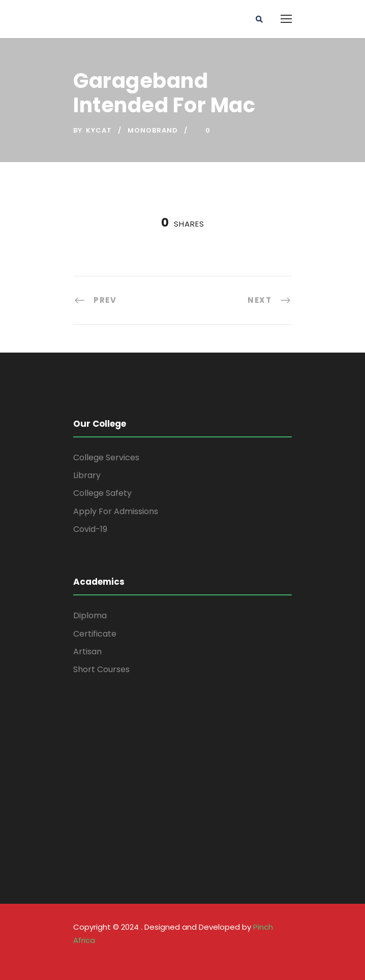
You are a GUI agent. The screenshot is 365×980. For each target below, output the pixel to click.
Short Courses (101, 669)
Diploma (90, 615)
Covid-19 (90, 529)
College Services (106, 457)
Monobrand (153, 130)
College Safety (102, 493)
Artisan (87, 652)
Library (87, 475)
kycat (99, 130)
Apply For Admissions (116, 511)
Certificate (95, 634)
